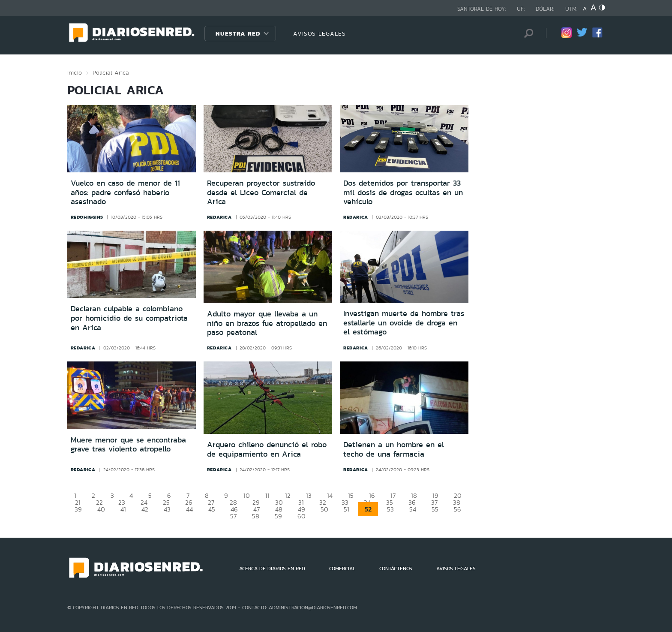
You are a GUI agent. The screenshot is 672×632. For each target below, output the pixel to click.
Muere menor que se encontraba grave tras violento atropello (128, 445)
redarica (219, 217)
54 (413, 509)
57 (233, 516)
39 (78, 509)
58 (256, 516)
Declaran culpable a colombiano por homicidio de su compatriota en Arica (129, 318)
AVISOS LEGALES (319, 33)
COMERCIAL (342, 569)
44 (189, 509)
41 (123, 509)
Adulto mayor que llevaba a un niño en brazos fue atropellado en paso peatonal (267, 323)
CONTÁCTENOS (396, 569)
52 (368, 509)
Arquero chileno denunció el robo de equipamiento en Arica (267, 449)
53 (390, 509)
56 (457, 509)
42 (145, 509)
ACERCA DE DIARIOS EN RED (272, 569)
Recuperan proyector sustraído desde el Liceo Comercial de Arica (261, 192)
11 (267, 495)
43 (167, 509)
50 (324, 509)
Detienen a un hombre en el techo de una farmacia (394, 449)
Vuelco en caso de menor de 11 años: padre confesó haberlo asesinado (125, 192)
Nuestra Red (238, 33)
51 (346, 509)
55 (435, 509)
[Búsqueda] (527, 33)
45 (212, 509)
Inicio (75, 72)
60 (301, 516)
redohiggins (87, 217)
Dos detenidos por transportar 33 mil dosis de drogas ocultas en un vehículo (403, 192)
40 (101, 509)
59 (278, 516)
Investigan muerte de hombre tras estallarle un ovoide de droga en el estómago (404, 323)
